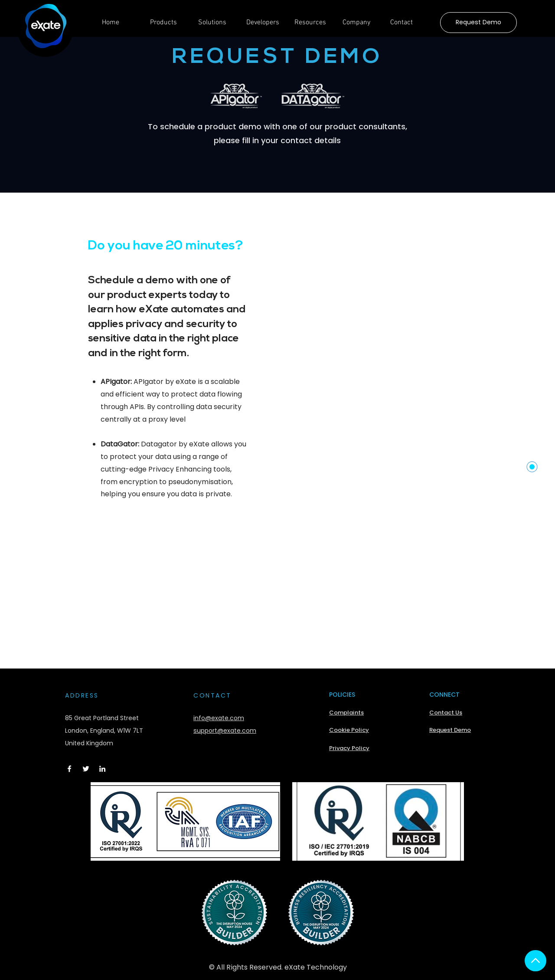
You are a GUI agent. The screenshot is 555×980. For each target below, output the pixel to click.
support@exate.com (225, 731)
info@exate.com (219, 718)
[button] (168, 26)
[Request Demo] (478, 23)
